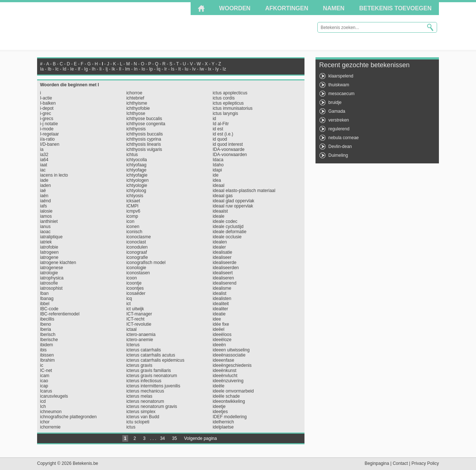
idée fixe (221, 324)
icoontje (134, 283)
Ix (210, 69)
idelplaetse (223, 427)
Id (64, 69)
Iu (187, 69)
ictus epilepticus (228, 103)
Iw (202, 69)
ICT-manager (139, 314)
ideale (219, 216)
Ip (151, 69)
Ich (43, 406)
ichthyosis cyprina (144, 139)
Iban (44, 293)
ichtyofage (136, 170)
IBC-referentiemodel (60, 314)
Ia (42, 69)
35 (174, 438)
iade (44, 180)
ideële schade (226, 396)
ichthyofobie (138, 108)
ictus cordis (224, 98)
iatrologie (49, 273)
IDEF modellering (230, 417)
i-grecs (47, 119)
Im (128, 69)
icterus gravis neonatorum (152, 376)
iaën (44, 196)
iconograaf (137, 252)
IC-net (46, 370)
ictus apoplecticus (230, 93)
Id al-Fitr (221, 124)
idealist (219, 293)
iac (43, 170)
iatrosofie (49, 283)
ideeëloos (222, 335)
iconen (133, 227)
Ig (86, 69)
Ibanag (47, 299)
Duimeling (338, 155)
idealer (219, 247)
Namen (334, 8)
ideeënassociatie (229, 355)
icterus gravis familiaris (149, 370)
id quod (220, 139)
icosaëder (136, 293)
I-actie (46, 98)
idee (217, 319)
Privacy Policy (425, 463)
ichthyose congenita (146, 124)
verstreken (339, 120)
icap (44, 386)
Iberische (49, 340)
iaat (44, 165)
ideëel (219, 329)
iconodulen (137, 247)
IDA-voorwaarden (230, 155)
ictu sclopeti (138, 422)
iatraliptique (51, 237)
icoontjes (135, 288)
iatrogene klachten (58, 263)
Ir (165, 69)
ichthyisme (137, 103)
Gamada (337, 111)
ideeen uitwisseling (231, 350)
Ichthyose (136, 113)
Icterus (133, 345)
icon (130, 221)
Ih (94, 69)
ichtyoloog (136, 191)
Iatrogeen (49, 252)
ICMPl (132, 206)
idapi (217, 170)
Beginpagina (377, 463)
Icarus (46, 391)
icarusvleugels (54, 396)
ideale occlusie (227, 237)
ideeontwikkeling (229, 401)
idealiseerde (225, 263)
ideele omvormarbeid (233, 391)
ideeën (219, 345)
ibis (43, 350)
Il (120, 69)
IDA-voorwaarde (229, 149)
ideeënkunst (225, 370)
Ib (50, 69)
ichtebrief (135, 98)
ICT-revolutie (139, 324)
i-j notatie (49, 124)
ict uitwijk (135, 309)
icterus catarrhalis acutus (151, 355)
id (214, 119)
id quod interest (228, 144)
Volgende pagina (200, 438)
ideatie (219, 314)
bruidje (335, 102)
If (79, 69)
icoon (132, 278)
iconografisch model (146, 263)
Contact (400, 463)
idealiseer (222, 257)
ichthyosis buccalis (145, 134)
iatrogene (49, 257)
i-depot (47, 108)
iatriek (46, 242)
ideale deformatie (230, 232)
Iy (217, 69)
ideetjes (220, 412)
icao (44, 381)
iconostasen (138, 273)
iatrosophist (51, 288)
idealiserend (225, 283)
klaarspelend (341, 76)
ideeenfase (223, 360)
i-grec (46, 113)
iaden (45, 185)
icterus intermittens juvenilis (153, 386)
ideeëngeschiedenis (232, 365)
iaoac (45, 232)
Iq (159, 69)
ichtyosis (135, 196)
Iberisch (48, 335)
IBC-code (49, 309)
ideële (219, 386)
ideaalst (220, 211)
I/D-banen (50, 144)
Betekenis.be (103, 26)
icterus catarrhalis (144, 350)
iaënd (45, 201)
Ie (72, 69)
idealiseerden (226, 268)
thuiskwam (339, 85)
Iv (194, 69)
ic (42, 365)
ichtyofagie (137, 175)
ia (42, 149)
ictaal (131, 329)
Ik (113, 69)
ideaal (219, 185)
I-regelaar (49, 134)
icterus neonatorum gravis (152, 406)
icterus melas (139, 396)
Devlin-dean (340, 147)
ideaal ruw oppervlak (233, 206)
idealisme (222, 288)
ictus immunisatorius (233, 108)
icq (129, 299)
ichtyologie (137, 185)
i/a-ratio (47, 139)
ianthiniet (49, 221)
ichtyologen (138, 180)
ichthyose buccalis (144, 119)
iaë (43, 191)
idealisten (222, 299)
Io (143, 69)
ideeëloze (222, 340)
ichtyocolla (137, 160)
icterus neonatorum (145, 401)
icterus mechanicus (145, 391)
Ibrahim (47, 360)
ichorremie (50, 427)
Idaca (218, 160)
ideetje (219, 406)
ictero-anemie (140, 340)
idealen (220, 242)
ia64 (44, 160)
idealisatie (222, 252)
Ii (100, 69)
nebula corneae (344, 138)
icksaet (133, 201)
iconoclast (136, 242)
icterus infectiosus (144, 381)
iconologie (136, 268)
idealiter (220, 309)
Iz (224, 69)
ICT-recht (135, 319)
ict (129, 304)
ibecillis (47, 319)
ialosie (46, 211)
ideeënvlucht (225, 376)
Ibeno (46, 324)
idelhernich (223, 422)
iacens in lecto (54, 175)
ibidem (46, 345)
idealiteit (221, 304)
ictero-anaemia (141, 335)
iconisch (134, 232)
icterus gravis (139, 365)
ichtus (132, 155)
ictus (131, 427)
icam (45, 376)
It (179, 69)
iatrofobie (49, 247)
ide (216, 175)
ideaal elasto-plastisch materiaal (244, 191)
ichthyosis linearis (144, 144)
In (136, 69)
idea (217, 180)
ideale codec (225, 221)
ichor (45, 422)
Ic (57, 69)
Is (172, 69)
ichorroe (134, 93)
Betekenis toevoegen (395, 8)
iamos (46, 216)
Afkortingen (287, 8)
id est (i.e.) (223, 134)
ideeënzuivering (228, 381)
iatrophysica (52, 278)
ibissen (47, 355)
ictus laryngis (225, 113)
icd (43, 401)
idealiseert (223, 273)
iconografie (137, 257)
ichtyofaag (136, 165)
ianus (45, 227)
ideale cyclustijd (228, 227)
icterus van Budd (143, 417)
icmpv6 (133, 211)
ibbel (45, 304)
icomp (132, 216)
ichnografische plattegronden (68, 417)
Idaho (218, 165)
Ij (107, 69)
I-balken (48, 103)
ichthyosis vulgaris (144, 149)
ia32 (44, 155)
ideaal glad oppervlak (233, 201)
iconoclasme (139, 237)
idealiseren (223, 278)
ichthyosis (136, 129)
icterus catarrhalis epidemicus (155, 360)
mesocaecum (341, 94)
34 (163, 438)
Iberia (46, 329)
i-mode (47, 129)
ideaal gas (223, 196)
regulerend (339, 129)
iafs (44, 206)
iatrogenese (52, 268)
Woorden (235, 8)
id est (218, 129)
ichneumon (51, 412)
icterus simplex (141, 412)
